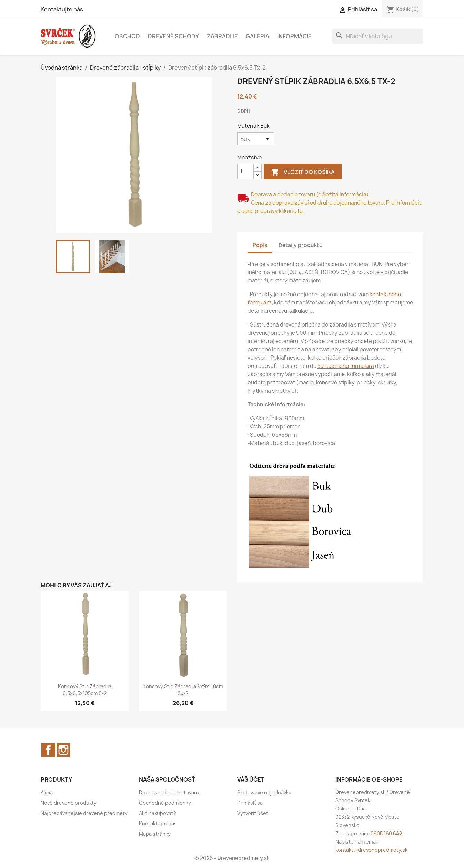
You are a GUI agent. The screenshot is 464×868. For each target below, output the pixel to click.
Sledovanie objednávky (264, 792)
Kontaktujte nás (62, 9)
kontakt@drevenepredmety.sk (371, 850)
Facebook (48, 750)
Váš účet (251, 779)
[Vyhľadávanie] (378, 36)
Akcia (47, 792)
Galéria (258, 36)
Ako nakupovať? (158, 813)
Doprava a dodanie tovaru (169, 792)
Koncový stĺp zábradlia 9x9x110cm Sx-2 (183, 690)
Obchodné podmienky (165, 803)
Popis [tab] (260, 245)
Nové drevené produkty (69, 803)
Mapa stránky (155, 834)
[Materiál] (256, 139)
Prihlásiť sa (250, 803)
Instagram (63, 750)
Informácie (294, 36)
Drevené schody (173, 36)
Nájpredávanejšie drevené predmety (84, 813)
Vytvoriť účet (253, 813)
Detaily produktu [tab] (301, 245)
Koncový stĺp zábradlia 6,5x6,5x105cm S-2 (85, 690)
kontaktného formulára (346, 366)
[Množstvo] (245, 172)
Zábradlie (222, 36)
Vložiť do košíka (303, 172)
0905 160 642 (386, 833)
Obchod (127, 36)
